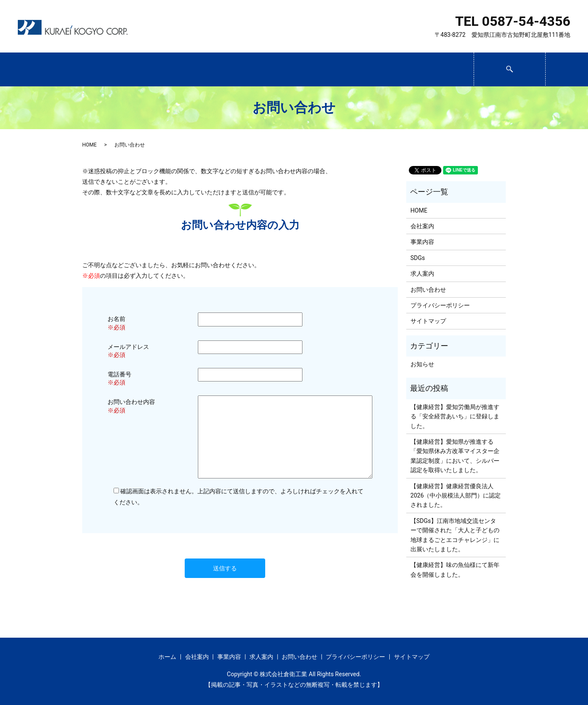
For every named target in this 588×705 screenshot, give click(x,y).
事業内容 (220, 70)
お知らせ (422, 364)
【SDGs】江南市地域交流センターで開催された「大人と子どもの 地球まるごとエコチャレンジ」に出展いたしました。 (455, 535)
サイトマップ (428, 321)
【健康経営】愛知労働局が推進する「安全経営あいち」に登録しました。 (455, 416)
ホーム (76, 70)
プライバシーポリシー (440, 305)
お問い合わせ (437, 70)
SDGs (293, 70)
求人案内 (365, 70)
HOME (89, 145)
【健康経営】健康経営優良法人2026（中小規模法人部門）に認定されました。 (456, 496)
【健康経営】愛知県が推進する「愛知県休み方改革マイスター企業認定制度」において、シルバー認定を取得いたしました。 (455, 456)
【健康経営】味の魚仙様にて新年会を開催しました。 (455, 570)
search (545, 66)
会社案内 (148, 70)
